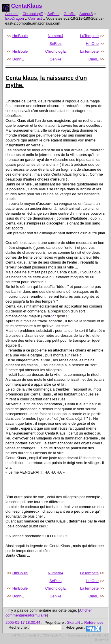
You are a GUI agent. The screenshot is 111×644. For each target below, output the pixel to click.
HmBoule (20, 36)
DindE (94, 59)
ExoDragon (15, 18)
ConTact (35, 18)
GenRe (70, 14)
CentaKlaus (26, 6)
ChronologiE (33, 14)
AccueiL (12, 14)
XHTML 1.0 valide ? (25, 635)
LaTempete (89, 36)
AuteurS (86, 14)
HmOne (92, 44)
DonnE (18, 59)
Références (94, 622)
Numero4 (55, 36)
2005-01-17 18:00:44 (23, 622)
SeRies (53, 14)
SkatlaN (74, 622)
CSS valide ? (52, 635)
